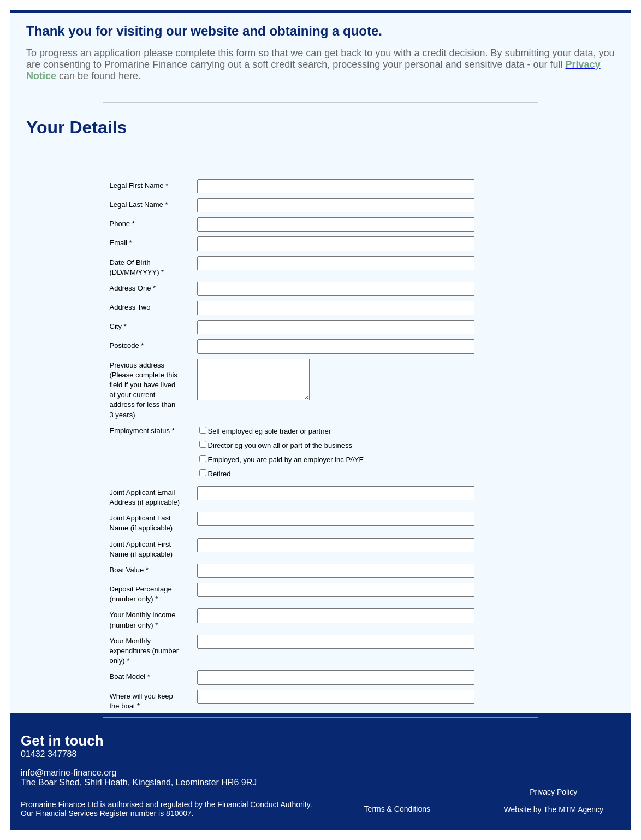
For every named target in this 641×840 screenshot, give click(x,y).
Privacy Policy (553, 792)
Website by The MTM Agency (554, 809)
